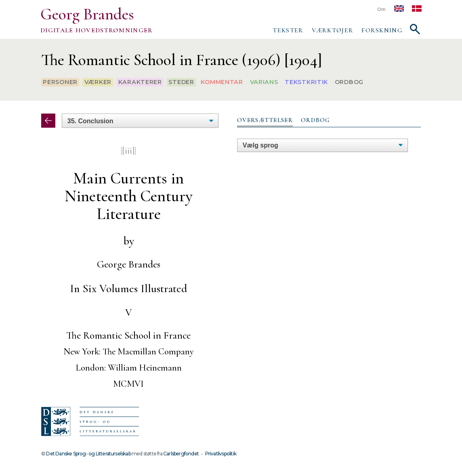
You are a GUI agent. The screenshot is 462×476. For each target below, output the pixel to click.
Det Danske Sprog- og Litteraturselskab (88, 454)
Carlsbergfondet (181, 454)
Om (382, 9)
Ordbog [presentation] (315, 120)
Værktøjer (333, 30)
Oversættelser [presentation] (265, 120)
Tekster (288, 30)
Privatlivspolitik (221, 454)
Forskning (382, 30)
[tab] (265, 120)
